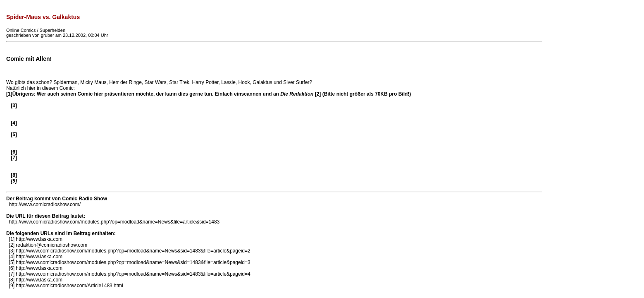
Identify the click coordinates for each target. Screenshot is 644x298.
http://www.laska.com (39, 239)
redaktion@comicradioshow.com (51, 245)
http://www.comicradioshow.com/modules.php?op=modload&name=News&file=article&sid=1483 (114, 222)
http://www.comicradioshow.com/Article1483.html (69, 286)
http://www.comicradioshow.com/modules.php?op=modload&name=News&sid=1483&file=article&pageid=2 (133, 251)
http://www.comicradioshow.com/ (45, 204)
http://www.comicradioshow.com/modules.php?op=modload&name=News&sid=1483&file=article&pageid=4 (133, 274)
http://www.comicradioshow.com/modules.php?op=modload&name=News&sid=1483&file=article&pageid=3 (133, 262)
